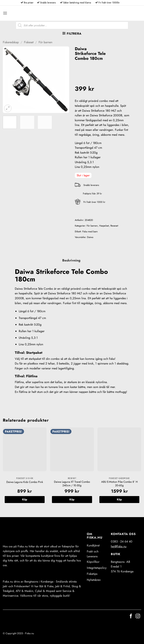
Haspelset (104, 226)
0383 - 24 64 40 (122, 541)
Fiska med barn (90, 231)
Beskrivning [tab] (71, 260)
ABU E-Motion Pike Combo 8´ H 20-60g (119, 484)
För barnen (45, 42)
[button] (5, 13)
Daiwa (90, 237)
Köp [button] (25, 499)
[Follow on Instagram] (138, 616)
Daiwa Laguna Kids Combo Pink (25, 482)
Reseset (114, 226)
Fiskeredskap (11, 42)
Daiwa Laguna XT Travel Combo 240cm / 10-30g (72, 484)
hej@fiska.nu (119, 546)
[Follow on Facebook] (131, 616)
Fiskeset (29, 42)
